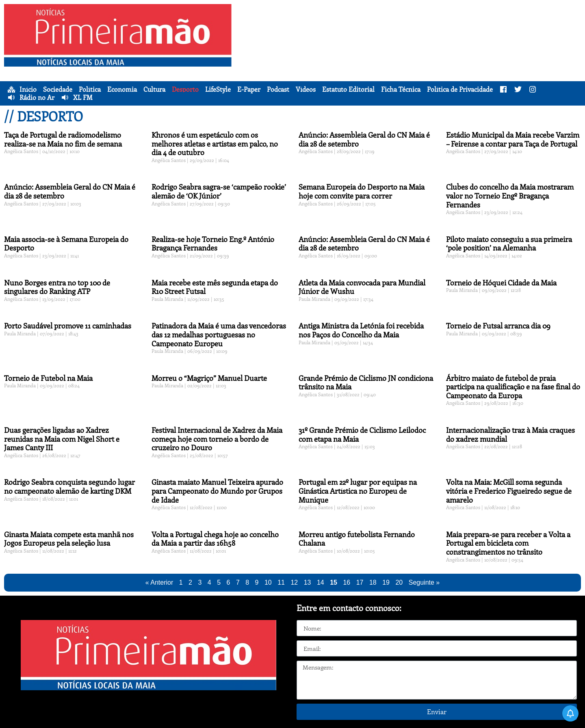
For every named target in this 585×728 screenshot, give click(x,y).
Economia (122, 89)
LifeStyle (218, 89)
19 (386, 582)
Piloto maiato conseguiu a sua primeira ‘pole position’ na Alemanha (509, 244)
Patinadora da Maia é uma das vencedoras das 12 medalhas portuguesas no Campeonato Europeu (219, 334)
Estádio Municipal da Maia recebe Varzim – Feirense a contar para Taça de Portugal (513, 139)
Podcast (278, 89)
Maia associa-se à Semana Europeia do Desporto (66, 244)
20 (399, 582)
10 (268, 582)
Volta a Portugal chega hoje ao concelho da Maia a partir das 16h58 (215, 539)
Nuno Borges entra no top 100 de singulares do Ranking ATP (57, 287)
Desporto (185, 89)
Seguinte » (424, 582)
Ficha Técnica (401, 89)
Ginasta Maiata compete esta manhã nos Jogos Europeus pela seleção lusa (69, 539)
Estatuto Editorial (348, 89)
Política (90, 89)
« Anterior (159, 582)
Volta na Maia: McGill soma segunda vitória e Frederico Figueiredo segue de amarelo (509, 491)
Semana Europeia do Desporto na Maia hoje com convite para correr (362, 191)
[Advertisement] (410, 61)
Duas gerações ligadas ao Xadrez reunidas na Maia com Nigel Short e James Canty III (62, 439)
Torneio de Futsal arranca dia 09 (498, 326)
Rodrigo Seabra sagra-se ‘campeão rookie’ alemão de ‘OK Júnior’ (219, 191)
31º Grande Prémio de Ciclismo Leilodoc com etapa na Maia (362, 434)
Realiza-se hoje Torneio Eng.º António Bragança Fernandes (213, 244)
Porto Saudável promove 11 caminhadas (68, 326)
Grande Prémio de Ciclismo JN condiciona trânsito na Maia (366, 382)
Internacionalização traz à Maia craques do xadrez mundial (510, 434)
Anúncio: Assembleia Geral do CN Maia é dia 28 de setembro (364, 139)
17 (360, 582)
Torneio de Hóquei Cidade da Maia (501, 283)
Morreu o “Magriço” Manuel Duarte (209, 378)
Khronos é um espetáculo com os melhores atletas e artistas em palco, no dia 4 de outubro (215, 144)
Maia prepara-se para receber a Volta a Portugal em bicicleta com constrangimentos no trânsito (508, 543)
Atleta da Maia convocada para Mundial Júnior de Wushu (362, 287)
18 (373, 582)
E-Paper (249, 89)
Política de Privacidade (460, 89)
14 (321, 582)
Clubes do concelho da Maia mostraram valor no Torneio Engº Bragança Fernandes (510, 196)
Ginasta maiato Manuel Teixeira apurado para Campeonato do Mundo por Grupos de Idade (217, 491)
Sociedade (58, 89)
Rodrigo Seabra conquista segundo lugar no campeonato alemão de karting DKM (69, 486)
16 (347, 582)
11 (281, 582)
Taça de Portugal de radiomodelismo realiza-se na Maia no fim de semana (63, 139)
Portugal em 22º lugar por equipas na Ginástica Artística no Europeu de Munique (358, 491)
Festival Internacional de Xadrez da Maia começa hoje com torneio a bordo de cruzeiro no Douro (217, 439)
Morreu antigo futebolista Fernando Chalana (357, 539)
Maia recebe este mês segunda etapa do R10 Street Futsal (215, 287)
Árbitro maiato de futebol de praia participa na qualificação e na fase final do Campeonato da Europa (513, 387)
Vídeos (306, 89)
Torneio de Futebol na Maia (48, 378)
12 (294, 582)
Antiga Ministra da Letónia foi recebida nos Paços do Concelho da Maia (361, 330)
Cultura (154, 89)
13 (308, 582)
